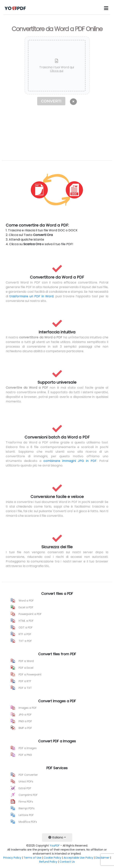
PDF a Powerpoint (30, 674)
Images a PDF (28, 708)
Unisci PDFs (26, 781)
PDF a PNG (25, 755)
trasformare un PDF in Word (31, 296)
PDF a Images (28, 748)
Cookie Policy (52, 858)
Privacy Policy (12, 858)
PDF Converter (28, 775)
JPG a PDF (25, 715)
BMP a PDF (25, 728)
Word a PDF (26, 601)
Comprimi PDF (28, 795)
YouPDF (55, 846)
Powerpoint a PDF (30, 614)
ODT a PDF (26, 627)
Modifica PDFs (28, 822)
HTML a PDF (26, 621)
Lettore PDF (26, 815)
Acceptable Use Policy (78, 858)
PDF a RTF (25, 681)
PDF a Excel (26, 668)
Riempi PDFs (27, 808)
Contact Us (67, 862)
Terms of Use (32, 858)
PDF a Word (26, 661)
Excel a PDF (26, 607)
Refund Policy (48, 862)
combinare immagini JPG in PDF (70, 461)
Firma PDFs (26, 802)
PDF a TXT (25, 688)
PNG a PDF (25, 721)
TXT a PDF (25, 641)
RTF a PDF (25, 634)
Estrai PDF (25, 788)
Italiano (56, 837)
